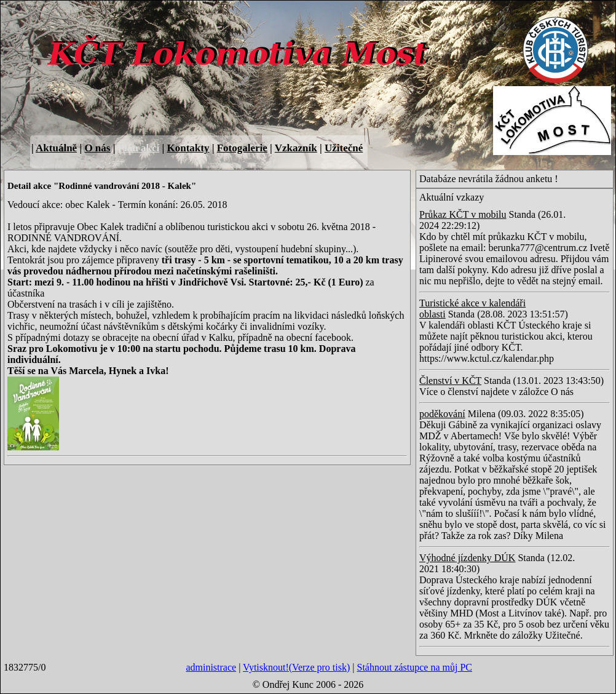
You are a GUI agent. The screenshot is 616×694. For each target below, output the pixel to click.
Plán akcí (139, 148)
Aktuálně (56, 148)
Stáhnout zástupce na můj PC (414, 667)
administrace (211, 667)
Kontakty (188, 148)
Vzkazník (296, 148)
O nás (97, 148)
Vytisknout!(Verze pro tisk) (296, 667)
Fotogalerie (242, 148)
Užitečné (344, 148)
